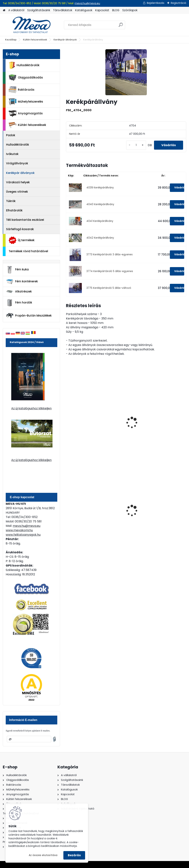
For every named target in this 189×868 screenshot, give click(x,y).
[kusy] (136, 145)
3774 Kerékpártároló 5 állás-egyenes (110, 271)
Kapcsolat (102, 10)
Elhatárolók (14, 210)
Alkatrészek (19, 292)
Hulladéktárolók (24, 65)
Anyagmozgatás (26, 114)
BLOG (116, 10)
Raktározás (22, 90)
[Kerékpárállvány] (126, 72)
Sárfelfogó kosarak (20, 229)
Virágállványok (17, 163)
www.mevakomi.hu (19, 530)
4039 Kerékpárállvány (100, 188)
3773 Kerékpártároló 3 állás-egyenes (110, 254)
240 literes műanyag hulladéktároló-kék (84, 509)
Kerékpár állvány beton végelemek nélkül (122, 424)
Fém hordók (19, 303)
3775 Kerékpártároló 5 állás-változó (109, 288)
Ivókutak (12, 154)
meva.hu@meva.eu (87, 3)
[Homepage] (4, 10)
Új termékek (22, 240)
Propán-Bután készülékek (29, 316)
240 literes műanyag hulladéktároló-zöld (125, 509)
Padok (11, 135)
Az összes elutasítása (43, 855)
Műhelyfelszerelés (26, 102)
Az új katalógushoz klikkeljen (31, 408)
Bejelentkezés (156, 3)
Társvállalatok (63, 10)
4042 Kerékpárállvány (100, 238)
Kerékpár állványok (65, 40)
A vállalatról (16, 10)
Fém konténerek (22, 282)
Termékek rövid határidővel (28, 251)
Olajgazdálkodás (26, 78)
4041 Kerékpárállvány (100, 221)
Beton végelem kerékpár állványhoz (83, 422)
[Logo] (28, 25)
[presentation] (68, 419)
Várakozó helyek (18, 182)
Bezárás (74, 855)
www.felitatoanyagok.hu (23, 535)
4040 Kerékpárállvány (100, 204)
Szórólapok (130, 10)
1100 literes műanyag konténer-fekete (166, 509)
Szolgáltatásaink (39, 10)
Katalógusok (84, 10)
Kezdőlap (11, 40)
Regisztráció (178, 3)
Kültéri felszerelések (35, 40)
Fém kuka (17, 270)
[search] (121, 26)
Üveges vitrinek (17, 192)
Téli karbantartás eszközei (25, 220)
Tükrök (11, 201)
